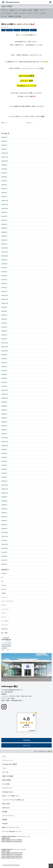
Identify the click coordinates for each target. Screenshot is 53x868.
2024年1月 (4, 244)
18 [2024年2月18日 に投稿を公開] (10, 645)
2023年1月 (4, 291)
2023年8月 (4, 264)
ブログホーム (4, 10)
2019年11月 (5, 442)
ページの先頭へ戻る (51, 866)
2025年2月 (4, 193)
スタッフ (30, 13)
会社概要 (5, 812)
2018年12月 (5, 485)
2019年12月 (5, 438)
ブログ (4, 768)
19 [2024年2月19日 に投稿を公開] (2, 646)
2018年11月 (5, 489)
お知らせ (30, 10)
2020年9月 (4, 402)
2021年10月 (5, 351)
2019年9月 (4, 449)
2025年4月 (4, 185)
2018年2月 (4, 525)
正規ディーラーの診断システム (11, 796)
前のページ (4, 123)
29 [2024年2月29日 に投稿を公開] (6, 648)
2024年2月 (4, 240)
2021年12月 (5, 343)
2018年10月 (5, 493)
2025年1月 (4, 197)
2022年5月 (4, 323)
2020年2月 (4, 430)
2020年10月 (5, 398)
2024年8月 (4, 216)
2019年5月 (4, 465)
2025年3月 (4, 189)
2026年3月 (4, 141)
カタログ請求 (6, 784)
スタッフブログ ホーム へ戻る (43, 751)
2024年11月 (5, 204)
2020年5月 (4, 418)
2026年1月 (4, 149)
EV (16, 10)
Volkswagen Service (8, 792)
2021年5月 (4, 370)
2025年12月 (5, 153)
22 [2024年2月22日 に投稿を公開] (6, 646)
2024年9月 (4, 212)
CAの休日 (12, 10)
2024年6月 (4, 224)
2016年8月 (4, 556)
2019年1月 (4, 481)
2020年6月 (4, 414)
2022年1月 (4, 339)
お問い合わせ (26, 745)
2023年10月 (5, 256)
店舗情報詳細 (26, 740)
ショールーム (23, 13)
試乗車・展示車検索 (8, 776)
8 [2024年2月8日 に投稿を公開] (6, 643)
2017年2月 (4, 540)
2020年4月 (4, 422)
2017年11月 (5, 536)
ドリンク (35, 13)
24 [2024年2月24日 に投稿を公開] (9, 646)
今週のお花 (11, 16)
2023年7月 (4, 268)
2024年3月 (4, 236)
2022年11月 (5, 299)
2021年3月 (4, 378)
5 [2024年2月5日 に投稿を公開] (2, 643)
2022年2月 (4, 335)
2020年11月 (5, 394)
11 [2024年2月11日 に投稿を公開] (10, 643)
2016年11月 (5, 544)
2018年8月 (4, 501)
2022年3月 (4, 331)
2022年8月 (4, 311)
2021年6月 (4, 367)
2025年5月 (4, 181)
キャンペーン (43, 10)
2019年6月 (4, 461)
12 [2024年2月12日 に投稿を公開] (2, 645)
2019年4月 (4, 469)
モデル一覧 (5, 772)
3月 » (8, 650)
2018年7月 (4, 505)
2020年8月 (4, 406)
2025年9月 (4, 165)
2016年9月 (4, 552)
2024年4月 (4, 232)
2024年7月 (4, 220)
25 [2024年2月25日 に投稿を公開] (10, 646)
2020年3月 (4, 426)
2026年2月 (4, 145)
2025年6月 (4, 177)
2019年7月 (4, 457)
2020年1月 (4, 434)
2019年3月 (4, 473)
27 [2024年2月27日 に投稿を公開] (3, 648)
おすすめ (24, 10)
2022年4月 (4, 327)
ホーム (4, 756)
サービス (16, 13)
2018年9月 (4, 497)
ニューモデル (42, 13)
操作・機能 (18, 16)
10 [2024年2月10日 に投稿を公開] (9, 643)
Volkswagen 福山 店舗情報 (9, 764)
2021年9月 (4, 355)
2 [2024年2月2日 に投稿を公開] (7, 641)
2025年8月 (4, 169)
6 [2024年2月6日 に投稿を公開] (3, 643)
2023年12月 (5, 248)
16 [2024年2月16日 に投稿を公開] (8, 645)
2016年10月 (5, 548)
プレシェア (4, 16)
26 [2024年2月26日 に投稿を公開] (2, 648)
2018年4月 (4, 517)
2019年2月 (4, 477)
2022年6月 (4, 319)
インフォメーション (8, 760)
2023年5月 (4, 276)
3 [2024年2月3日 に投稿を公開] (9, 641)
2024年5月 (4, 228)
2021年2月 (4, 382)
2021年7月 (4, 363)
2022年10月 (5, 303)
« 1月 (3, 650)
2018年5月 (4, 513)
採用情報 (5, 819)
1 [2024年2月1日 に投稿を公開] (6, 641)
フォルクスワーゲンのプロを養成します (13, 800)
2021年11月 (5, 347)
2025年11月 (5, 157)
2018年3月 (4, 521)
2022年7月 (4, 315)
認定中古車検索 (6, 780)
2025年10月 (5, 161)
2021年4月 (4, 374)
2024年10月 (5, 208)
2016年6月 (4, 564)
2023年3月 (4, 283)
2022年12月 (5, 295)
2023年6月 (4, 272)
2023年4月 (4, 280)
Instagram (5, 823)
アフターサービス (7, 788)
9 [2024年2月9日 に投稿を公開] (7, 643)
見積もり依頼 (6, 804)
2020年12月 (5, 390)
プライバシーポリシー (8, 816)
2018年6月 (4, 509)
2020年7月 (4, 410)
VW (19, 10)
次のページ (30, 123)
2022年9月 (4, 307)
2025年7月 (4, 173)
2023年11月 (5, 252)
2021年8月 (4, 359)
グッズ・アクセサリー (7, 13)
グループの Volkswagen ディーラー (12, 831)
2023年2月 (4, 287)
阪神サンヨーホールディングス (11, 827)
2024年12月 (5, 201)
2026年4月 (4, 137)
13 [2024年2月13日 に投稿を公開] (3, 645)
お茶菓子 (36, 10)
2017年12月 (5, 533)
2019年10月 (5, 446)
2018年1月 (4, 529)
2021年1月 (4, 386)
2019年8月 (4, 453)
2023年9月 (4, 260)
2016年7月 (4, 560)
